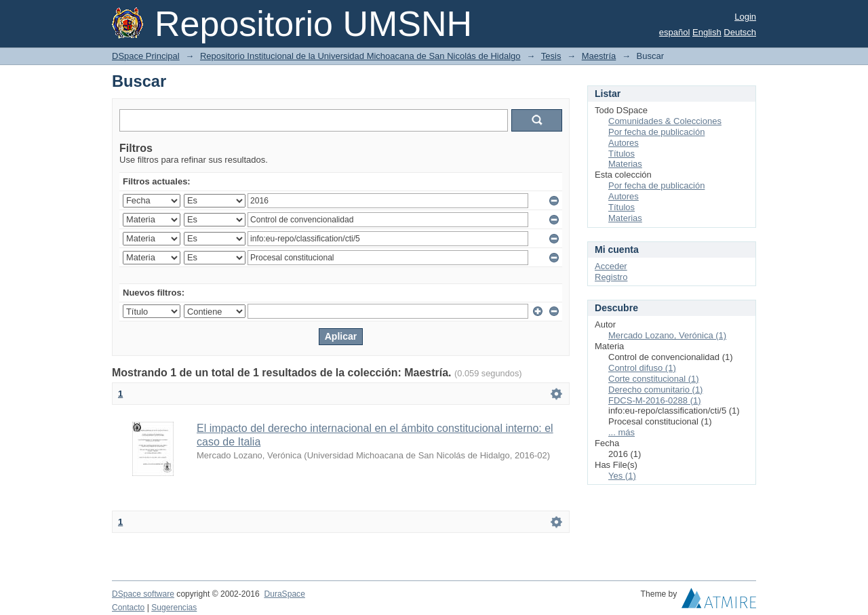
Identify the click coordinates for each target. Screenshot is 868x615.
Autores (624, 143)
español (675, 32)
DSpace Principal (146, 56)
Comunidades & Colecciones (665, 121)
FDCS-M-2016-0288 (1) (655, 400)
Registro (611, 277)
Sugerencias (174, 608)
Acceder (611, 266)
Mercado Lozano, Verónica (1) (667, 335)
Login (745, 17)
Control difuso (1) (642, 368)
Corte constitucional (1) (654, 379)
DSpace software (143, 594)
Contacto (128, 608)
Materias (625, 164)
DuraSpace (284, 594)
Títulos (622, 154)
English (707, 32)
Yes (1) (622, 476)
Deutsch (740, 32)
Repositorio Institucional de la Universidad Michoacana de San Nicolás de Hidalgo (360, 56)
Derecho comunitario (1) (655, 390)
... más (622, 432)
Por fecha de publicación (656, 132)
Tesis (551, 56)
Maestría (599, 56)
